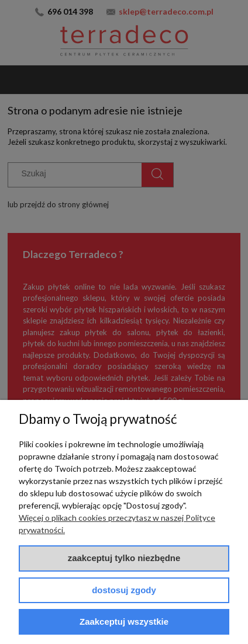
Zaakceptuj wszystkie (124, 622)
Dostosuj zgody (124, 590)
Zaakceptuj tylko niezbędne (124, 558)
